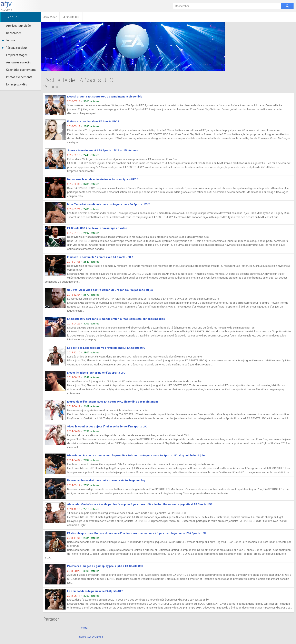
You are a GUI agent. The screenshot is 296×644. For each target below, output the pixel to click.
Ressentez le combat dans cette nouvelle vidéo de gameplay (106, 480)
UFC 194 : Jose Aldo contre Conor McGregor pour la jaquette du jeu (110, 290)
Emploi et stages (17, 55)
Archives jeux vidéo (18, 26)
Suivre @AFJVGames (91, 637)
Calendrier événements (21, 70)
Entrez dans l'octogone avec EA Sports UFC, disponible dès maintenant (112, 402)
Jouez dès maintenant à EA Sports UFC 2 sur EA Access (102, 150)
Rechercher (14, 33)
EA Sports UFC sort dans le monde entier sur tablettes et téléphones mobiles (116, 319)
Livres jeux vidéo (17, 84)
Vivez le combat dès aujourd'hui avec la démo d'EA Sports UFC (107, 427)
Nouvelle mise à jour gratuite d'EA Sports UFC (96, 373)
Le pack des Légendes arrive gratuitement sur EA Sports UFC (106, 348)
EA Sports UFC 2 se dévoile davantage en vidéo (97, 228)
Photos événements (19, 77)
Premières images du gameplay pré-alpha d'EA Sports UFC (105, 566)
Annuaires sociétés (18, 62)
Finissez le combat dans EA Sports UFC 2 (93, 121)
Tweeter (84, 628)
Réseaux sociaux (15, 48)
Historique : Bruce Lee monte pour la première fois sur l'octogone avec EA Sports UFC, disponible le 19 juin (136, 455)
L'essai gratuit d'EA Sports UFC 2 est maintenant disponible (105, 97)
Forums (9, 40)
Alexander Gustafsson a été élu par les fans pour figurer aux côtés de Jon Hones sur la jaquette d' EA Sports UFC (140, 504)
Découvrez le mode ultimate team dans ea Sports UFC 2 (103, 179)
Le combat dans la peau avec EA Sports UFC (95, 591)
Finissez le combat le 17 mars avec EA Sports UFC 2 (100, 257)
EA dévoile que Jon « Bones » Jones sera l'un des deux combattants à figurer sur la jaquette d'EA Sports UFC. (137, 533)
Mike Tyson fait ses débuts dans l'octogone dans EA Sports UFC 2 (108, 204)
